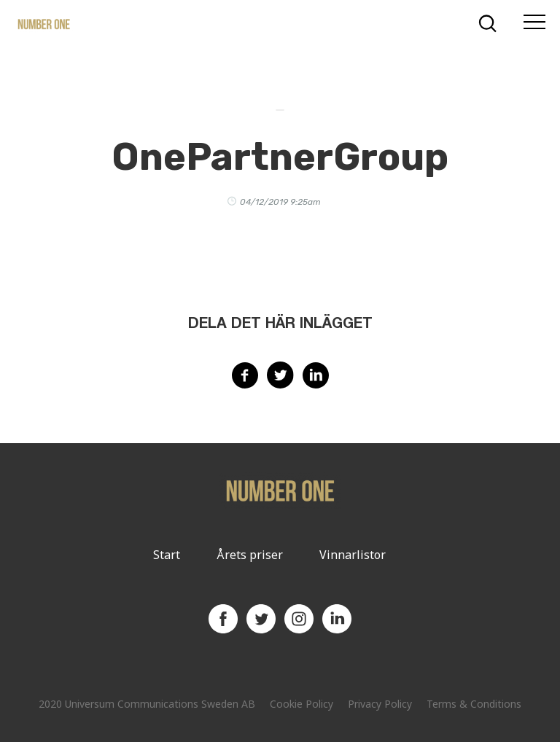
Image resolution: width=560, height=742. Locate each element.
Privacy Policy (380, 704)
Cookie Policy (302, 704)
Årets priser (250, 555)
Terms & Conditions (474, 704)
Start (167, 555)
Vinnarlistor (353, 555)
